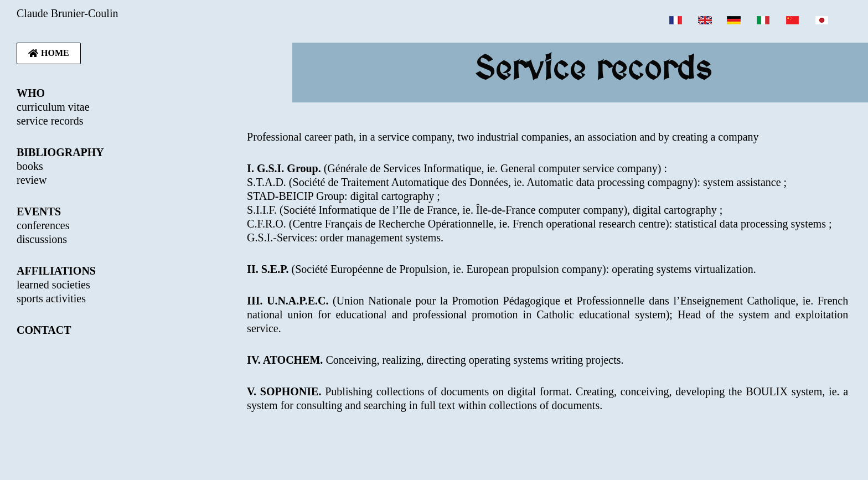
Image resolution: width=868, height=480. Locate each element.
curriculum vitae (53, 107)
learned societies (53, 285)
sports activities (51, 298)
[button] (49, 53)
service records (50, 121)
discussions (42, 239)
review (32, 180)
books (30, 166)
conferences (43, 225)
